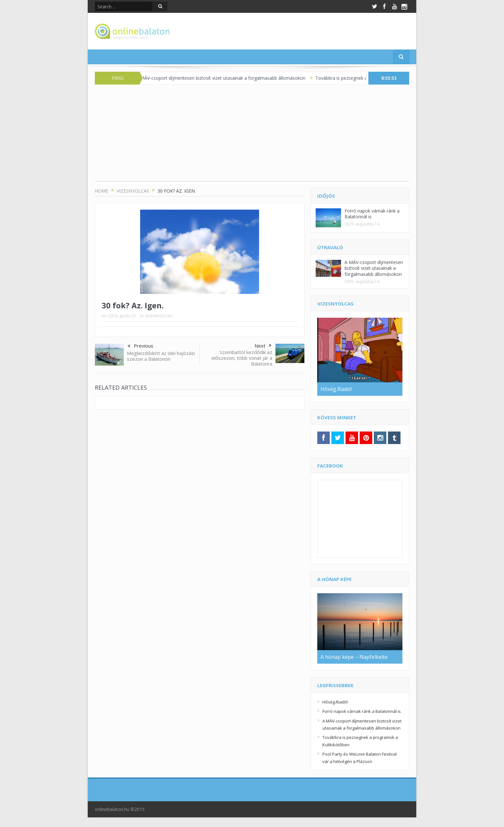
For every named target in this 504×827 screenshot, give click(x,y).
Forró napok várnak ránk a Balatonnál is (372, 214)
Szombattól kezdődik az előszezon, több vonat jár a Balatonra (242, 358)
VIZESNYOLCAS (159, 316)
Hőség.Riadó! (335, 702)
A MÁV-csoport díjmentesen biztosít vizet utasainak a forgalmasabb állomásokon (227, 78)
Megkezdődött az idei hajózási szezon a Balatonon (161, 356)
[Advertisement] (252, 136)
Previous (140, 346)
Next (263, 346)
